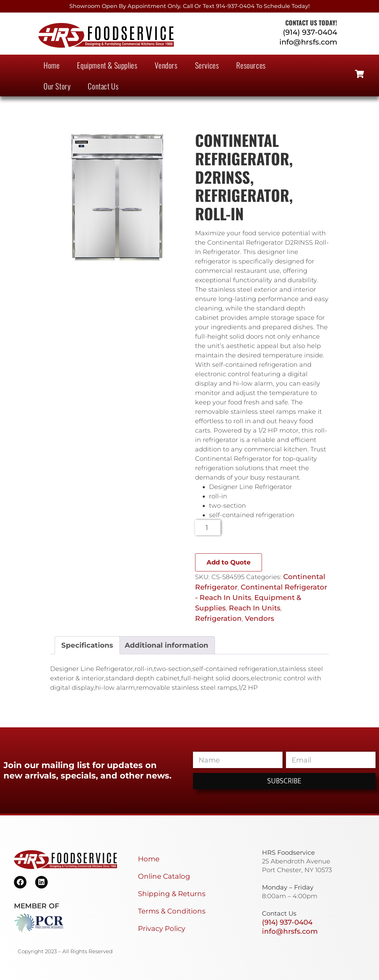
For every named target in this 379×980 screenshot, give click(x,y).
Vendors (166, 65)
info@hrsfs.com (308, 42)
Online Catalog (164, 876)
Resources (251, 65)
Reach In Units (255, 608)
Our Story (57, 86)
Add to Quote (229, 562)
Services (207, 65)
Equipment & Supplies (107, 65)
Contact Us (103, 86)
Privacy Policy (162, 928)
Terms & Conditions (172, 911)
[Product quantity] (208, 528)
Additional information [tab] (167, 645)
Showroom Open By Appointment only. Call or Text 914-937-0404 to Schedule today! (189, 6)
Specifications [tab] (87, 645)
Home (52, 65)
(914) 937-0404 (310, 32)
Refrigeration (218, 618)
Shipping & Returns (172, 894)
